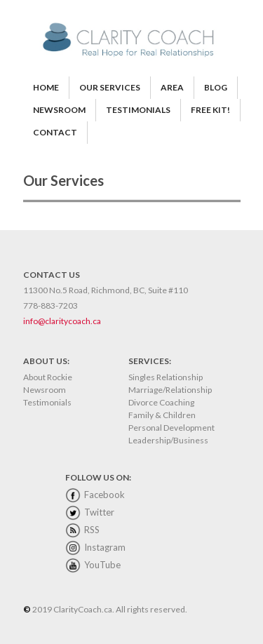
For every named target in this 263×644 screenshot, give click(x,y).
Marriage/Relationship (170, 390)
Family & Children (162, 415)
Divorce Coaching (161, 402)
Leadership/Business (168, 440)
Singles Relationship (166, 377)
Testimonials (47, 402)
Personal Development (171, 428)
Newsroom (45, 390)
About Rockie (48, 377)
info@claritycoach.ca (62, 321)
